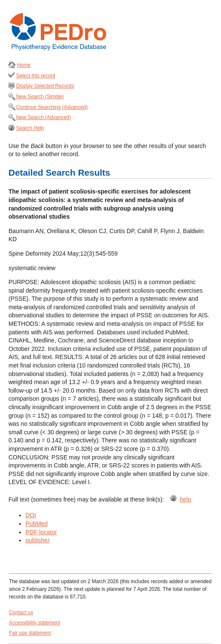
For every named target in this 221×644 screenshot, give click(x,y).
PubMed (37, 524)
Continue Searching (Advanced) (52, 107)
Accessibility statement (34, 623)
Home (24, 65)
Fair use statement (30, 633)
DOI (31, 515)
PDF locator (41, 532)
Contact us (21, 613)
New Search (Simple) (40, 97)
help (185, 499)
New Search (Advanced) (44, 117)
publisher (38, 540)
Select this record (36, 76)
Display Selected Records (45, 86)
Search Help (30, 128)
